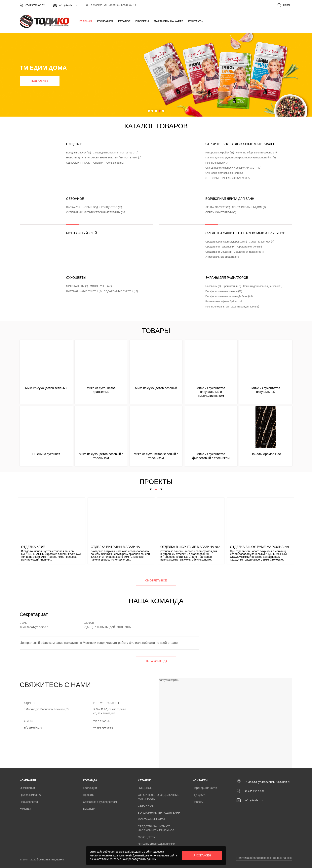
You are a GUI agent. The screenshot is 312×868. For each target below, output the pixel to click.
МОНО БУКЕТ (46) (101, 286)
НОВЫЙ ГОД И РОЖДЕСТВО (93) (102, 207)
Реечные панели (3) (217, 163)
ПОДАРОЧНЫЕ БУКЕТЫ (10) (121, 292)
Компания (105, 22)
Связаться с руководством (100, 802)
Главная (86, 22)
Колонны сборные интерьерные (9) (257, 153)
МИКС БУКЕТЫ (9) (77, 286)
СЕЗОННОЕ (75, 199)
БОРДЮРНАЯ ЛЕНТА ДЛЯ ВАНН (230, 199)
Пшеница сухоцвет (46, 454)
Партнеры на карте (169, 22)
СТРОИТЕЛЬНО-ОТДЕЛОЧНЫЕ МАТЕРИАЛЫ (240, 144)
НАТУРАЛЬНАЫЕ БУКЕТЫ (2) (84, 292)
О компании (27, 788)
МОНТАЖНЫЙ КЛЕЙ (81, 233)
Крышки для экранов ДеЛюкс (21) (263, 286)
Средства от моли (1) (250, 247)
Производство (29, 802)
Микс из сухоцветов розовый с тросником (101, 456)
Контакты (196, 22)
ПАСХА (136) (73, 207)
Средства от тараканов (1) (249, 252)
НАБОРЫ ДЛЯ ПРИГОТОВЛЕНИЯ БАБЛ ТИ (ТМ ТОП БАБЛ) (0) (104, 158)
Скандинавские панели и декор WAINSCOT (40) (233, 168)
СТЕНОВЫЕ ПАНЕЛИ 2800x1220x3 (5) (228, 178)
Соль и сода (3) (115, 163)
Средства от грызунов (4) (220, 247)
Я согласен (202, 856)
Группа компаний (31, 795)
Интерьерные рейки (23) (220, 153)
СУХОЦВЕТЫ (76, 278)
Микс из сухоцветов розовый (156, 388)
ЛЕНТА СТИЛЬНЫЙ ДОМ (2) (249, 207)
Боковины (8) (213, 286)
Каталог (124, 22)
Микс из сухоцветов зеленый (46, 388)
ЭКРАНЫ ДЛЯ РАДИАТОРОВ (227, 278)
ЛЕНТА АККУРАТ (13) (218, 207)
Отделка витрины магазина (115, 547)
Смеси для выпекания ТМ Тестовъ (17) (116, 153)
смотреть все (156, 581)
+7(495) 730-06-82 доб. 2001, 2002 (107, 627)
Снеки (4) (99, 163)
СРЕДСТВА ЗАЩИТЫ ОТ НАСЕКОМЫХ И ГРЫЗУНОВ (245, 233)
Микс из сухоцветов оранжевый (101, 390)
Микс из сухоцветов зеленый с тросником (156, 456)
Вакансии (89, 809)
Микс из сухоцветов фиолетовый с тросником (211, 456)
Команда (25, 809)
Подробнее (40, 81)
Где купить (199, 795)
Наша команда (156, 661)
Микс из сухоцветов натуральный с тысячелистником (211, 392)
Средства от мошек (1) (218, 252)
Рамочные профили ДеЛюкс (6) (224, 302)
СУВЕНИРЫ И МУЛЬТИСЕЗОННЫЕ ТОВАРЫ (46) (96, 213)
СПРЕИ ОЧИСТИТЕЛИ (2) (221, 213)
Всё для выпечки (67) (78, 153)
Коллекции (90, 788)
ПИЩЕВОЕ (74, 144)
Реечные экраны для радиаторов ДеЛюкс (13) (232, 307)
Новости (198, 802)
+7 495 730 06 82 (103, 728)
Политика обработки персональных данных (264, 858)
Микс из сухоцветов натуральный (266, 390)
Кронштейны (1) (232, 286)
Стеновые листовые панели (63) (224, 173)
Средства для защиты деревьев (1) (226, 242)
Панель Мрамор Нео (266, 454)
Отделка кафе (33, 547)
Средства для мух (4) (262, 242)
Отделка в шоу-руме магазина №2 (190, 547)
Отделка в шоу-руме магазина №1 (259, 547)
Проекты (142, 22)
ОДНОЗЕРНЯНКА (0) (79, 163)
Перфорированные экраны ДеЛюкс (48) (229, 297)
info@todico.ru (33, 728)
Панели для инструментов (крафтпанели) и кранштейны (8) (241, 158)
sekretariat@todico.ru (35, 627)
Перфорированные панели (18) (224, 292)
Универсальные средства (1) (222, 257)
